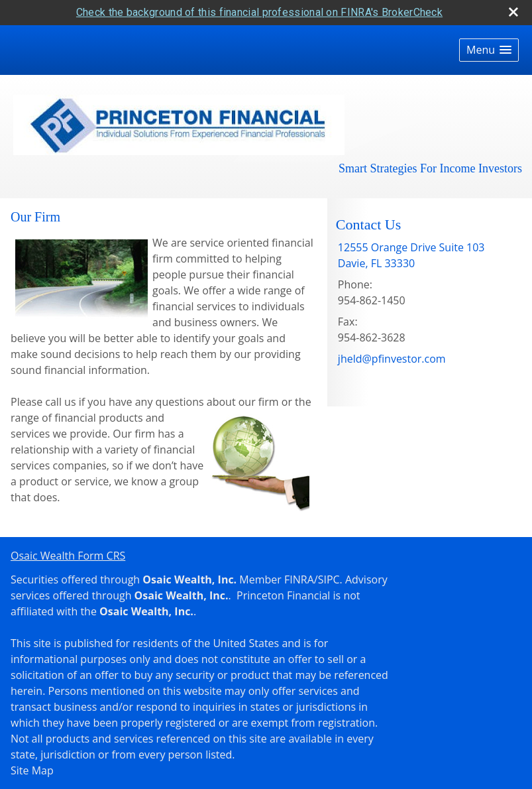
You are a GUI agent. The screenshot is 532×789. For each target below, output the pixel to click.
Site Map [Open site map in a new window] (32, 770)
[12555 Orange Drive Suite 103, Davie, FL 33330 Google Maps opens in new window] (411, 255)
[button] (489, 50)
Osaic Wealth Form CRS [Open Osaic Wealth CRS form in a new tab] (68, 556)
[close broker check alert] (513, 12)
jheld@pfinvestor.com (392, 359)
